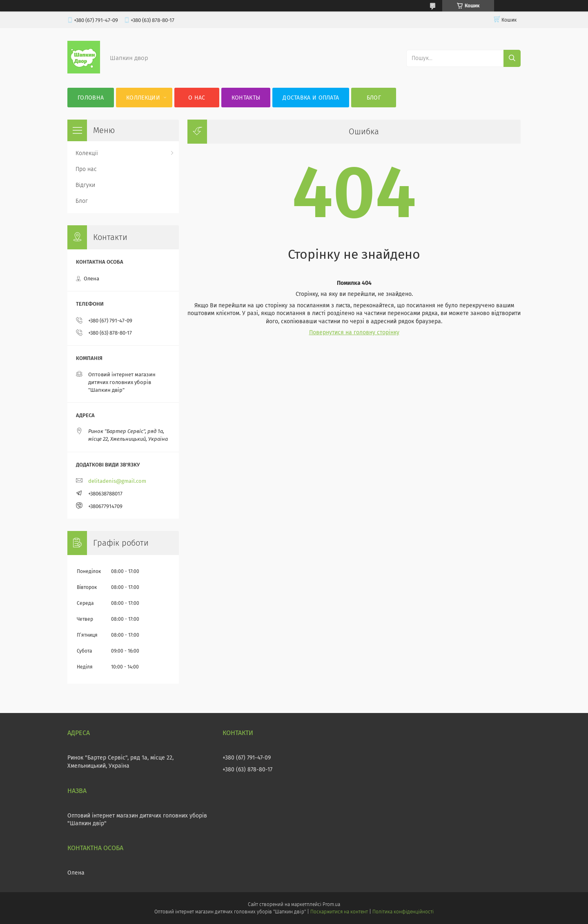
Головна (91, 98)
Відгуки (85, 185)
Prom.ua (331, 904)
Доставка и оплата (311, 98)
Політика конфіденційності (403, 912)
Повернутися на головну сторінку (354, 332)
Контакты (246, 98)
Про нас (86, 169)
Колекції (87, 153)
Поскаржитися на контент (339, 912)
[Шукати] (512, 58)
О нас (197, 98)
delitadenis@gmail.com (117, 481)
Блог (374, 98)
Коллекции (143, 98)
